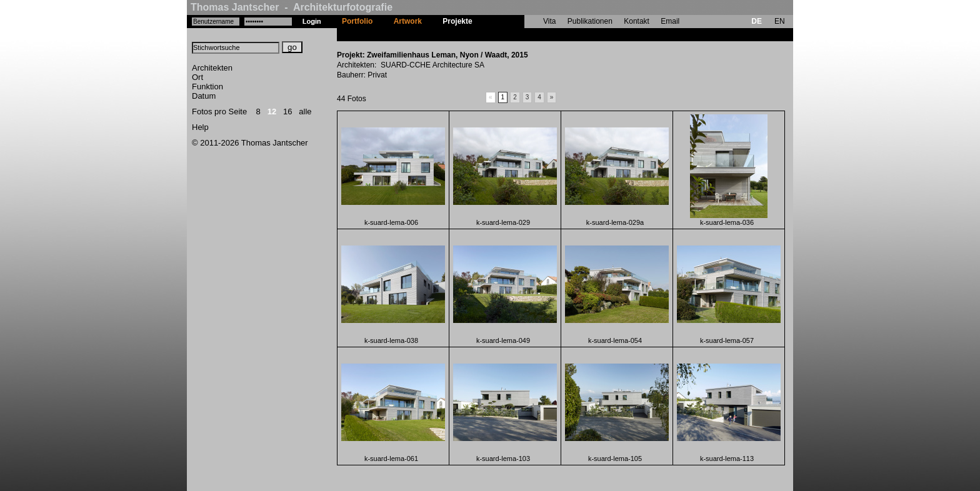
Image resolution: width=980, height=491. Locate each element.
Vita (549, 21)
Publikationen (590, 21)
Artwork (408, 21)
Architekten (212, 68)
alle (305, 112)
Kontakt (637, 21)
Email (670, 21)
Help (200, 127)
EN (780, 21)
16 (287, 112)
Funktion (207, 87)
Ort (197, 77)
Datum (204, 96)
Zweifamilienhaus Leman (527, 34)
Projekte (457, 21)
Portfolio (357, 21)
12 (272, 112)
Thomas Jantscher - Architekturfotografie (292, 7)
